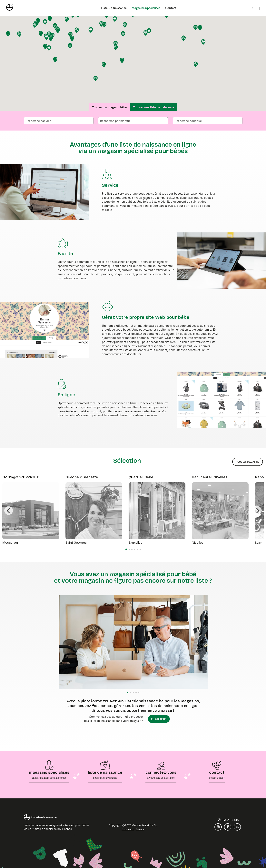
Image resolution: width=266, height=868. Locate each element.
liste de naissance (114, 7)
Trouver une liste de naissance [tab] (153, 107)
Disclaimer (128, 829)
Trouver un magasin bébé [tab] (109, 107)
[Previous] (9, 511)
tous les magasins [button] (247, 462)
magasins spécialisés (146, 7)
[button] (122, 60)
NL (253, 8)
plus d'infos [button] (159, 719)
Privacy (140, 829)
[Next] (257, 511)
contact (171, 7)
